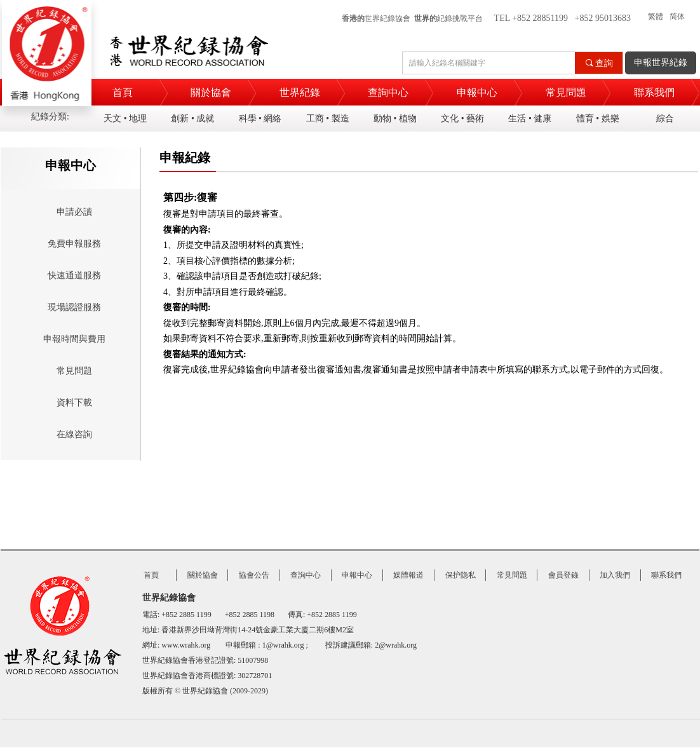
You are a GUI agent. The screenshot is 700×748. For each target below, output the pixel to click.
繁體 (656, 17)
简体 (677, 17)
